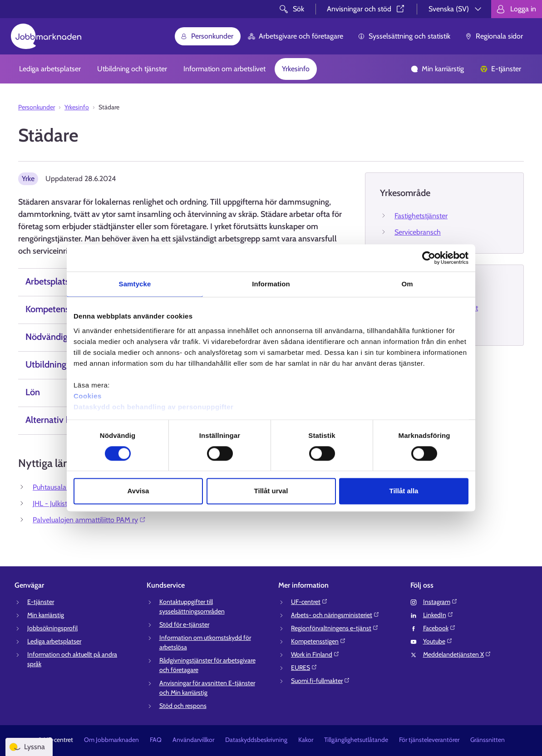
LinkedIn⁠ (438, 615)
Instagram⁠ (440, 602)
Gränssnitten (488, 740)
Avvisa (138, 491)
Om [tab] (407, 284)
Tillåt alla (404, 491)
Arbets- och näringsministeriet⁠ (335, 615)
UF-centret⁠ (309, 602)
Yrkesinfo (296, 69)
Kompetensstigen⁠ (318, 641)
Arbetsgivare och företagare (296, 36)
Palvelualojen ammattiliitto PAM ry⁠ (89, 520)
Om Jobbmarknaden (111, 740)
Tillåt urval (271, 491)
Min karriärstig (437, 69)
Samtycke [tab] (135, 284)
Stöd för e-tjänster (184, 624)
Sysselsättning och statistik (404, 36)
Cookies (88, 396)
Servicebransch (418, 232)
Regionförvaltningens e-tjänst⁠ (335, 628)
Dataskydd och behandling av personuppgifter (153, 407)
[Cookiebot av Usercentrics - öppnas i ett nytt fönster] (429, 258)
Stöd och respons (183, 706)
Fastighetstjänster (421, 216)
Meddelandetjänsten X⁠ (457, 654)
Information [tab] (271, 284)
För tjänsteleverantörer (429, 740)
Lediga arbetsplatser (50, 69)
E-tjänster (501, 69)
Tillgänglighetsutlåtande (356, 740)
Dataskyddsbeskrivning (256, 740)
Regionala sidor (494, 36)
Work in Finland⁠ (315, 654)
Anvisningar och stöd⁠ (366, 9)
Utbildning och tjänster (132, 69)
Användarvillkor (193, 740)
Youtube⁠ (438, 641)
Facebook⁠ (439, 628)
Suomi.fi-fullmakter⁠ (320, 681)
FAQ (156, 740)
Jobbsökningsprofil (52, 628)
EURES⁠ (304, 668)
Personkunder (207, 36)
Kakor (306, 740)
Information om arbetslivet (224, 69)
